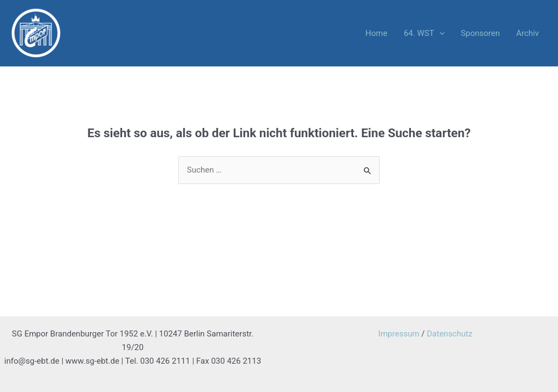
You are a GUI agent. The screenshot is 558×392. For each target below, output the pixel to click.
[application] (439, 33)
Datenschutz (450, 334)
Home (377, 33)
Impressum (399, 334)
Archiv (527, 33)
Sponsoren (481, 33)
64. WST (424, 33)
